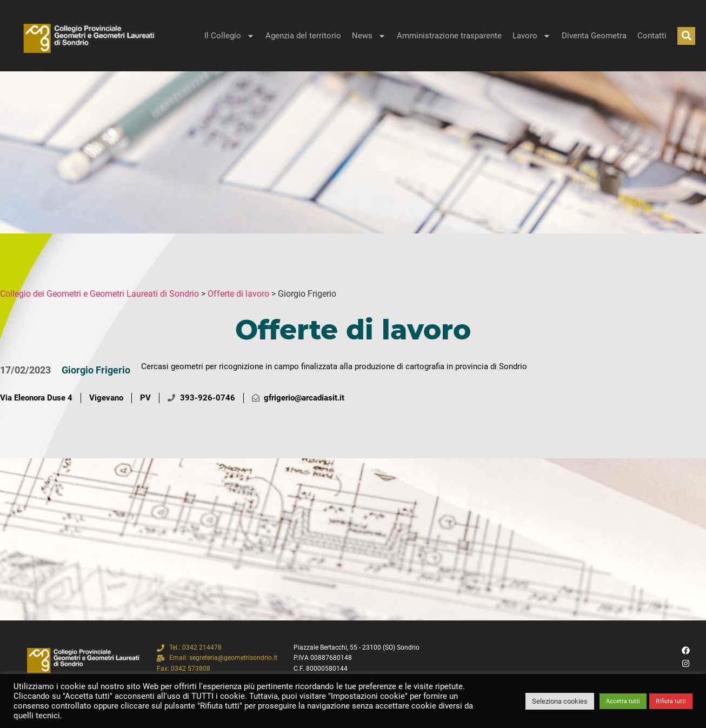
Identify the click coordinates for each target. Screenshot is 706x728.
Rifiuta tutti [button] (671, 701)
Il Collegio (229, 36)
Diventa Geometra (594, 36)
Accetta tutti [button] (623, 701)
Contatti (652, 36)
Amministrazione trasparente (449, 36)
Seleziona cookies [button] (560, 701)
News (369, 36)
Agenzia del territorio (303, 36)
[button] (686, 36)
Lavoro (532, 36)
